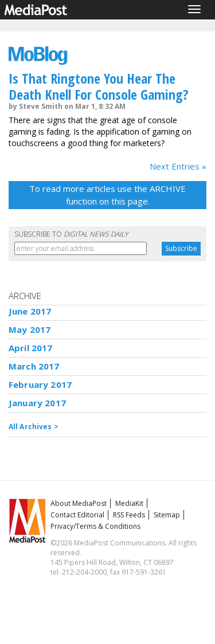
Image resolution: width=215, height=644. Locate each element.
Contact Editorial (77, 515)
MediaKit (129, 503)
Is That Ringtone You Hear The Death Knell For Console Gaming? (99, 86)
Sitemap (167, 515)
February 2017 (40, 384)
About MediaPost (79, 503)
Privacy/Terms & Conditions (95, 526)
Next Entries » (178, 166)
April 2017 (31, 348)
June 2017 (30, 311)
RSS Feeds (129, 515)
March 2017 (34, 366)
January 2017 (37, 403)
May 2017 (30, 329)
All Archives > (34, 427)
